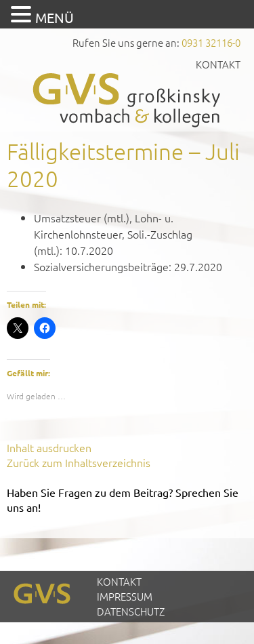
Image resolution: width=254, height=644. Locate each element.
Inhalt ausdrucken (49, 447)
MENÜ (55, 17)
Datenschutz (131, 611)
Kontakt (218, 64)
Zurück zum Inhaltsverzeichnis (79, 462)
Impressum (125, 596)
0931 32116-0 (211, 42)
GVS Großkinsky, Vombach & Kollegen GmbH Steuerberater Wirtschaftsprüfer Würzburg (127, 100)
